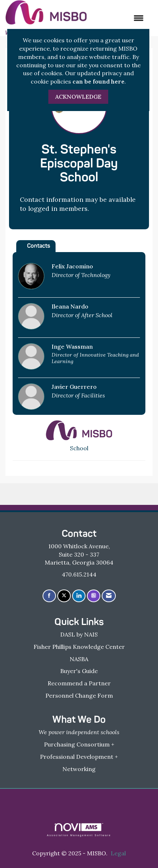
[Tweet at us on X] (64, 596)
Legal (118, 853)
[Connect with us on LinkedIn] (79, 596)
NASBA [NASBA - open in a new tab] (79, 659)
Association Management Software (79, 830)
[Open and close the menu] (119, 18)
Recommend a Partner (79, 683)
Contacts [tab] (39, 246)
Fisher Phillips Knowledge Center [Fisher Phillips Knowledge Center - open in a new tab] (79, 647)
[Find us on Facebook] (49, 596)
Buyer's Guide (79, 671)
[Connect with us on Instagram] (94, 596)
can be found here (98, 81)
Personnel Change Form (79, 695)
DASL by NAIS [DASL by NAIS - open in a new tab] (79, 634)
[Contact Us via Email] (109, 596)
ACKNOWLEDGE (78, 97)
